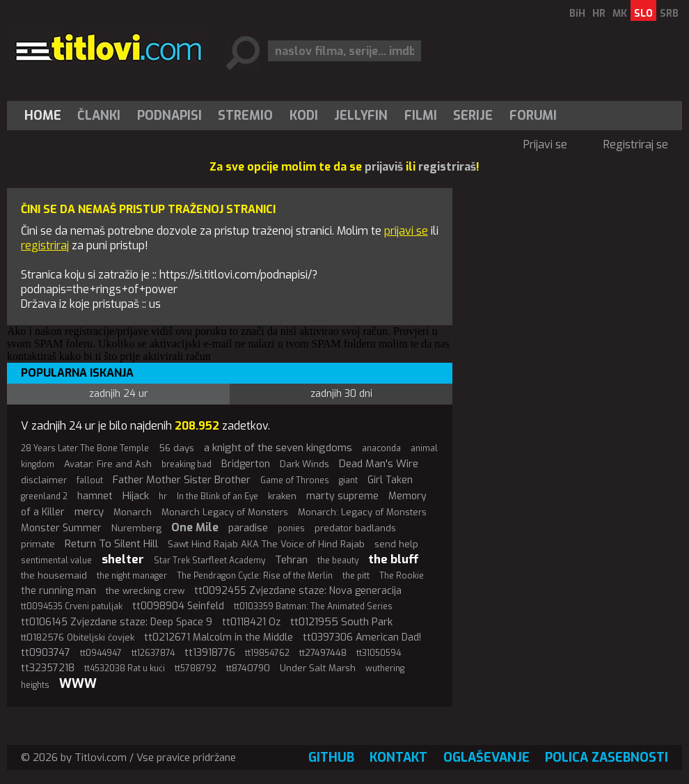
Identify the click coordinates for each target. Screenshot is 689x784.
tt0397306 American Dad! (362, 637)
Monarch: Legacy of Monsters (362, 512)
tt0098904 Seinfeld (178, 606)
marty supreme (342, 496)
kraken (282, 496)
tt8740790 (248, 668)
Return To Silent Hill (111, 544)
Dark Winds (304, 464)
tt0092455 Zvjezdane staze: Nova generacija (298, 591)
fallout (90, 480)
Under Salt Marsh (318, 668)
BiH (577, 14)
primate (38, 544)
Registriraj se (636, 144)
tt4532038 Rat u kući (125, 668)
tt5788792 (196, 668)
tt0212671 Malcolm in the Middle (219, 637)
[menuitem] (46, 116)
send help (396, 544)
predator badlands (355, 528)
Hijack (136, 496)
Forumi (533, 116)
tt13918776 (210, 653)
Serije (473, 116)
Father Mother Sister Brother (182, 480)
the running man (58, 591)
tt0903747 (46, 653)
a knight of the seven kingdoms (278, 448)
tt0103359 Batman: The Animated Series (313, 606)
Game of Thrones (295, 480)
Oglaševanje (486, 758)
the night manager (132, 576)
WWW (78, 684)
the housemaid (54, 575)
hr (163, 496)
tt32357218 (48, 668)
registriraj (45, 245)
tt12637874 (153, 653)
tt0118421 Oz (251, 622)
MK (620, 14)
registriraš (447, 167)
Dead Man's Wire (379, 464)
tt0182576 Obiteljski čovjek (78, 637)
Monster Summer (61, 528)
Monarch (133, 512)
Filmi (421, 116)
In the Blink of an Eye (217, 496)
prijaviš (384, 167)
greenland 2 (44, 496)
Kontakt (398, 758)
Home (43, 116)
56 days (176, 448)
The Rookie (402, 576)
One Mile (195, 527)
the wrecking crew (145, 591)
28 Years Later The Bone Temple (85, 448)
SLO (643, 14)
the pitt (356, 576)
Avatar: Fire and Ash (108, 464)
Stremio (245, 116)
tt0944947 (101, 653)
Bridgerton (246, 464)
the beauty (338, 560)
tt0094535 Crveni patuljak (72, 606)
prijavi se (406, 231)
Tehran (291, 560)
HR (599, 14)
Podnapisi (169, 116)
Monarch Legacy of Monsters (225, 512)
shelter (123, 559)
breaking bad (187, 464)
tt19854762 (267, 653)
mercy (89, 512)
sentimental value (56, 560)
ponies (291, 528)
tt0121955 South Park (341, 622)
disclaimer (44, 480)
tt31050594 (379, 653)
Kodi (304, 116)
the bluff (394, 559)
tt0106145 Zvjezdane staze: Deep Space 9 (117, 622)
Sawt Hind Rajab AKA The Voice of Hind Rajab (266, 544)
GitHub (331, 758)
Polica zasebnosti (607, 758)
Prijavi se (545, 144)
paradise (248, 528)
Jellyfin (361, 116)
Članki (99, 116)
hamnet (95, 496)
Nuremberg (136, 528)
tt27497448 (323, 653)
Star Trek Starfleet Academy (209, 560)
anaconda (381, 448)
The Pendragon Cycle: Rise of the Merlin (255, 576)
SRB (669, 14)
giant (348, 480)
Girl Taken (390, 480)
